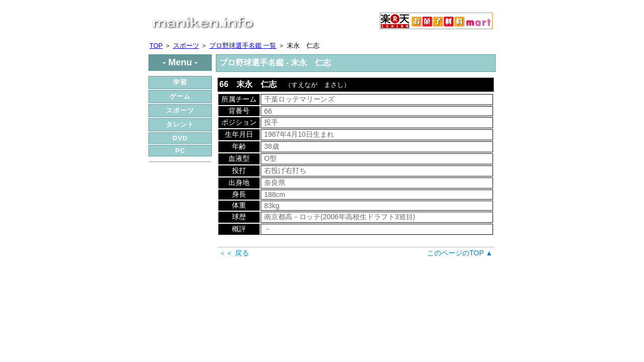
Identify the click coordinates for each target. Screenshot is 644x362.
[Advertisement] (180, 228)
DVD (180, 138)
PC (180, 151)
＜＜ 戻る (234, 253)
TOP (156, 46)
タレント (180, 124)
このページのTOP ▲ (460, 253)
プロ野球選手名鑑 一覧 (243, 46)
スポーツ (186, 46)
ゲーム (180, 96)
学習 (180, 82)
